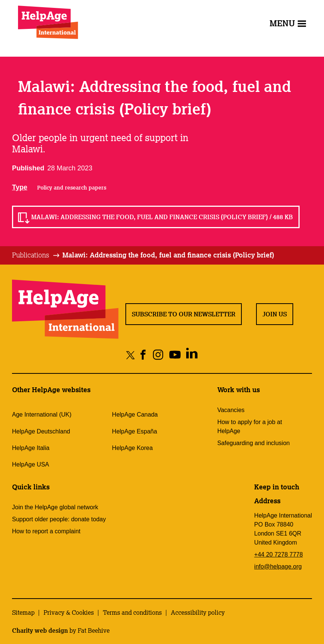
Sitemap (23, 612)
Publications (31, 255)
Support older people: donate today (59, 519)
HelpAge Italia (31, 448)
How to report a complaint (46, 531)
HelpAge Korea (132, 448)
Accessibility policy (198, 612)
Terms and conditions (132, 612)
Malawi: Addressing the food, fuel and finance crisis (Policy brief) (168, 255)
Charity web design (40, 630)
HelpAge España (134, 431)
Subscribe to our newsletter (184, 314)
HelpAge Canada (135, 415)
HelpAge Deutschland (41, 431)
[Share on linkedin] (192, 355)
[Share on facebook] (143, 355)
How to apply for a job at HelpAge (250, 427)
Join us (275, 314)
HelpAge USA (31, 464)
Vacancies (231, 410)
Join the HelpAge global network (55, 507)
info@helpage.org (278, 567)
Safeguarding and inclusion (254, 443)
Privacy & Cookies (69, 612)
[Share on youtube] (175, 355)
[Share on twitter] (130, 355)
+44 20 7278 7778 (278, 554)
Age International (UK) (42, 415)
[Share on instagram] (158, 355)
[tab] (36, 255)
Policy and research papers (72, 188)
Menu (288, 23)
